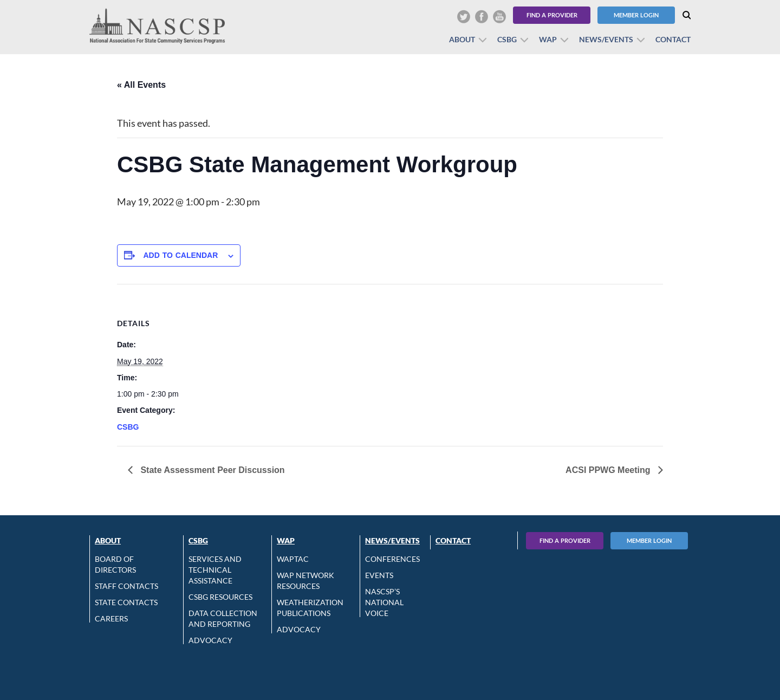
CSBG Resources (220, 597)
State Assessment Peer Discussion (212, 470)
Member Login (636, 15)
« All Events (141, 85)
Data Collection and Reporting (223, 618)
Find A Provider (565, 540)
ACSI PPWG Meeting (609, 470)
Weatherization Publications (310, 608)
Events (379, 575)
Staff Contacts (126, 586)
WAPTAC (293, 559)
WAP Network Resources (305, 581)
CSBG (507, 39)
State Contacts (126, 602)
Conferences (392, 559)
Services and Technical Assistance (215, 570)
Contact (673, 39)
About (462, 39)
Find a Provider (552, 15)
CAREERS (111, 618)
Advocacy (210, 640)
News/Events (606, 39)
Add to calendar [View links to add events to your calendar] (180, 255)
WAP (548, 39)
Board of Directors (115, 564)
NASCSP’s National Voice (384, 602)
